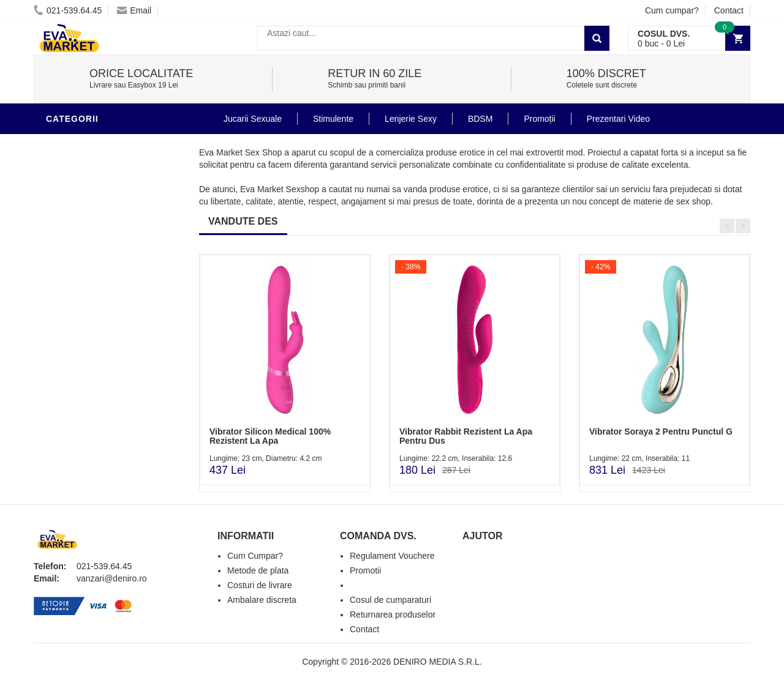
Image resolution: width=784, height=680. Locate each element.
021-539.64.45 (68, 10)
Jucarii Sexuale (253, 119)
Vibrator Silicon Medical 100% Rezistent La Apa (270, 436)
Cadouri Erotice (89, 345)
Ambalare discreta (262, 600)
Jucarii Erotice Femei (101, 308)
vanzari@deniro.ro (112, 578)
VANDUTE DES (243, 221)
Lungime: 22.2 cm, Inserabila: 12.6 (456, 458)
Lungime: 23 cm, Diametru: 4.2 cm (266, 458)
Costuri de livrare (260, 585)
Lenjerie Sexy (83, 235)
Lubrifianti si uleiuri (100, 198)
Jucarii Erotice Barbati (107, 162)
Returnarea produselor (393, 615)
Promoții (539, 119)
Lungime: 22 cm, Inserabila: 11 (639, 458)
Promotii (70, 400)
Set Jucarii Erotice (96, 364)
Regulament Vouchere (392, 556)
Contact (729, 10)
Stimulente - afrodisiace (110, 143)
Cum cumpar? (672, 10)
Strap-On (71, 327)
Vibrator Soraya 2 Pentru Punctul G (661, 432)
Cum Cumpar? (255, 556)
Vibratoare (77, 180)
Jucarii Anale (82, 290)
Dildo (62, 253)
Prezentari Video (91, 419)
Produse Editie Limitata (105, 437)
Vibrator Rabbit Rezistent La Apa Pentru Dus (466, 436)
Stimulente (333, 119)
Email (134, 10)
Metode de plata (258, 570)
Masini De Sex (81, 382)
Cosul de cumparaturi (390, 600)
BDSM (62, 272)
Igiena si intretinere (99, 217)
